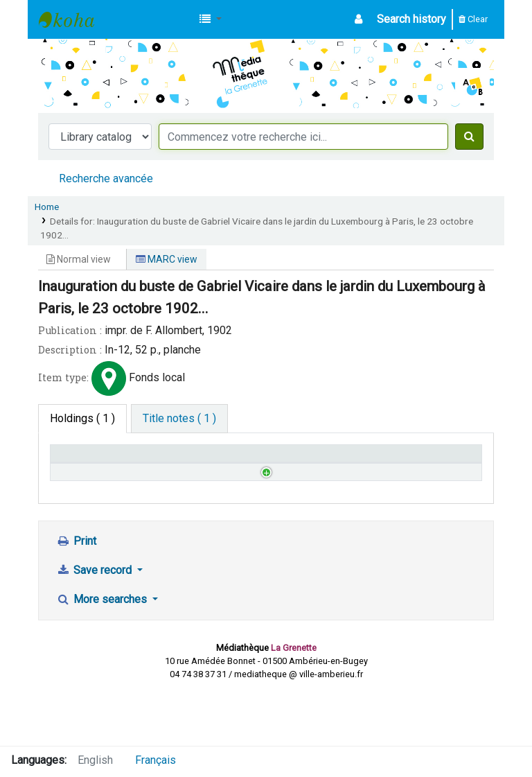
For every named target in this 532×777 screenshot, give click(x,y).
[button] (211, 19)
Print (76, 595)
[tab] (179, 419)
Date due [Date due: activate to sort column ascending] (402, 460)
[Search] (469, 137)
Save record (95, 624)
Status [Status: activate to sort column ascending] (290, 460)
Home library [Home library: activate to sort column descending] (88, 460)
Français (156, 760)
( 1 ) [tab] (82, 418)
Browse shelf (200, 506)
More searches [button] (103, 653)
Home (47, 207)
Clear (473, 19)
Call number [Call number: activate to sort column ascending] (194, 460)
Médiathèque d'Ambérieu (73, 19)
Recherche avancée (106, 178)
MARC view (167, 259)
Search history (411, 19)
